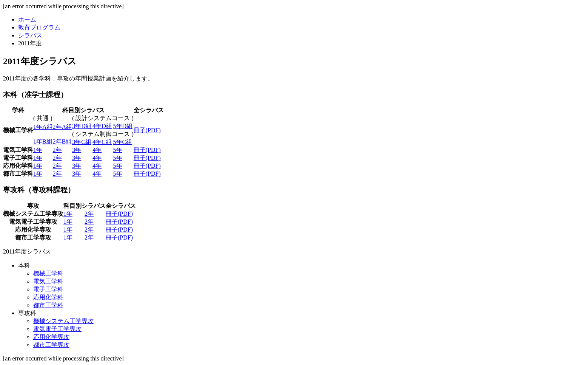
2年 (57, 150)
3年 (77, 150)
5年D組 (123, 126)
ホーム (27, 19)
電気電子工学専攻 (57, 329)
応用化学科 (48, 297)
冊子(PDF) (147, 130)
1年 (38, 150)
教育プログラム (39, 27)
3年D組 (82, 126)
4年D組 (102, 126)
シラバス (30, 35)
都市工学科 (48, 305)
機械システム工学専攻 (63, 321)
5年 (118, 150)
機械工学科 (48, 273)
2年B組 (62, 142)
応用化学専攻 (51, 337)
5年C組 (123, 142)
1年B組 (43, 142)
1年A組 (43, 127)
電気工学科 (48, 281)
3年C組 (82, 142)
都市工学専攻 (51, 345)
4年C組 (102, 142)
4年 (97, 150)
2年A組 (63, 127)
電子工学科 (48, 289)
